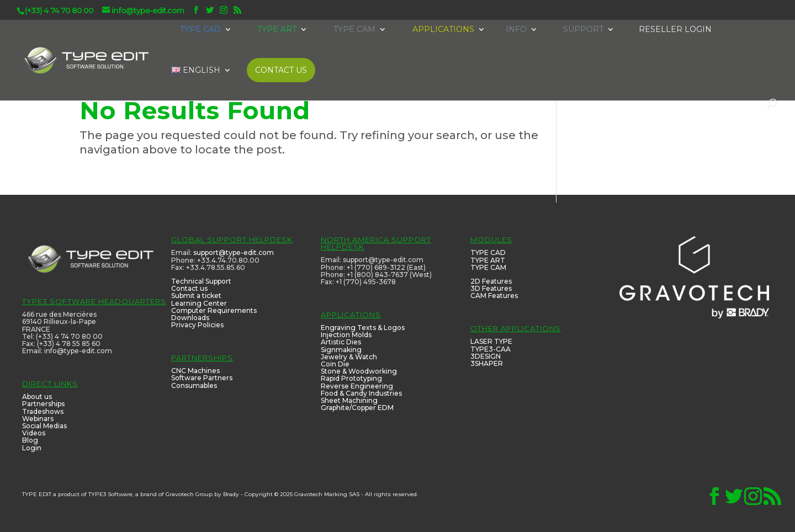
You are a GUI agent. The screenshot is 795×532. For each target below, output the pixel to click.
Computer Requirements (214, 310)
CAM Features (494, 296)
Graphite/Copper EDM (357, 408)
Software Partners (202, 378)
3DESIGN (486, 356)
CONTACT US (281, 70)
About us (37, 397)
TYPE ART (488, 260)
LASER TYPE (491, 341)
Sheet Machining (349, 400)
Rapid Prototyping (351, 378)
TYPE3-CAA (491, 349)
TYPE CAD (488, 252)
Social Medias (44, 426)
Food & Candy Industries (361, 393)
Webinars (38, 419)
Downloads (190, 318)
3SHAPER (487, 363)
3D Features (491, 288)
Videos (34, 433)
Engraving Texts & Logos (363, 328)
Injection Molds (346, 335)
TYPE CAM (488, 267)
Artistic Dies (341, 342)
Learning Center (199, 303)
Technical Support (201, 281)
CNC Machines (195, 371)
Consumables (194, 385)
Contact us (189, 288)
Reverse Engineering (357, 386)
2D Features (491, 281)
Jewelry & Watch (349, 357)
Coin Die (335, 364)
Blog (30, 440)
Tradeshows (43, 411)
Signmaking (341, 350)
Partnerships (43, 404)
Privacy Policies (197, 325)
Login (32, 448)
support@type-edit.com (234, 252)
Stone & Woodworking (359, 371)
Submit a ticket (196, 296)
